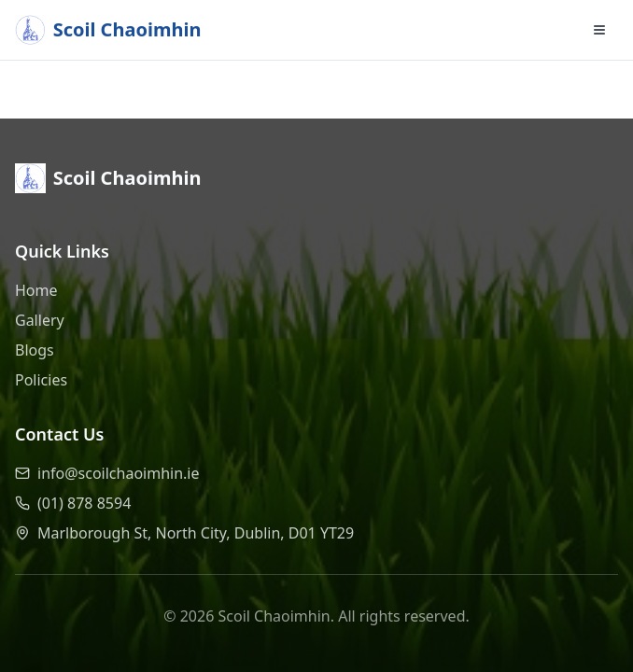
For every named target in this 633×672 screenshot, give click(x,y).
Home (36, 290)
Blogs (35, 350)
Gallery (40, 320)
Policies (41, 380)
